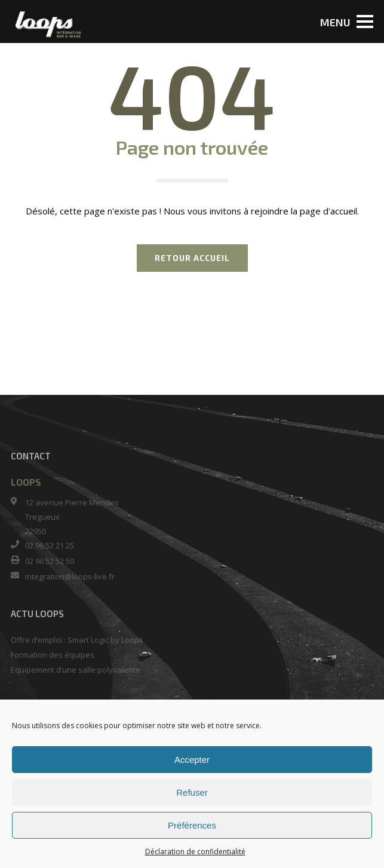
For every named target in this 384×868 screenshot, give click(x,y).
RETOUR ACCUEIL (192, 258)
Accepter (192, 760)
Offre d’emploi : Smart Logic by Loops (77, 640)
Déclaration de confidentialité (195, 852)
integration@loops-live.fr (70, 576)
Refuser (192, 792)
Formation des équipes (53, 655)
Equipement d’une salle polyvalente (76, 670)
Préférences (192, 825)
